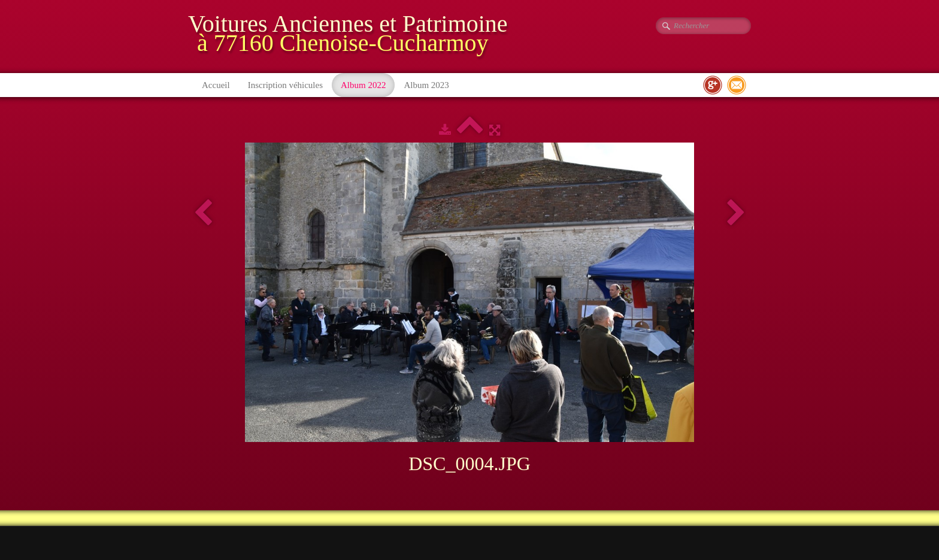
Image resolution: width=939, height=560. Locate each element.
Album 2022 (363, 85)
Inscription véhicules (285, 85)
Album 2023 (426, 85)
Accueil (216, 85)
